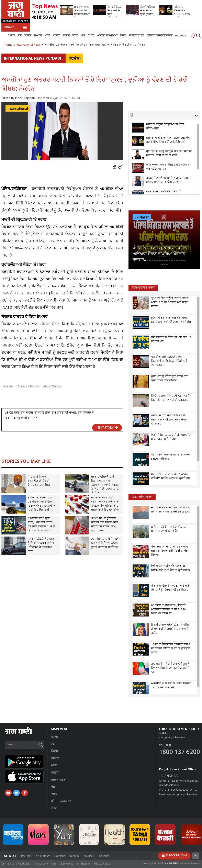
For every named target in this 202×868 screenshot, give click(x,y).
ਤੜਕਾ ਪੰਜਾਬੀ (71, 36)
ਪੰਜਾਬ (12, 36)
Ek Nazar (142, 217)
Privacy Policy (102, 864)
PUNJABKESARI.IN (171, 864)
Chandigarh (43, 856)
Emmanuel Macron (28, 386)
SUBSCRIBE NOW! (174, 856)
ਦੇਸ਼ (20, 36)
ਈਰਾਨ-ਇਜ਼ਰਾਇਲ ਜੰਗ (160, 36)
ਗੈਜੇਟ (123, 36)
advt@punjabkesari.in (172, 738)
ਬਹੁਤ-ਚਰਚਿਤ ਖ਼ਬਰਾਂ (143, 288)
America (8, 386)
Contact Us (8, 864)
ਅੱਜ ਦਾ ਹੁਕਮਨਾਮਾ (107, 36)
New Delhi (26, 856)
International (18, 109)
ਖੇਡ (83, 36)
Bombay (74, 856)
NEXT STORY (107, 428)
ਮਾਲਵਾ (57, 36)
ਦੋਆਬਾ (38, 36)
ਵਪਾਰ (91, 36)
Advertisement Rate (44, 864)
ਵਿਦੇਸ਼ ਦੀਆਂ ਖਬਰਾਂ (142, 497)
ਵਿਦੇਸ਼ (28, 36)
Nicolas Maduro (52, 386)
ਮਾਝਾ (47, 36)
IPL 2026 (181, 36)
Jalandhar (103, 856)
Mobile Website (69, 864)
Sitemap (86, 864)
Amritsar (88, 856)
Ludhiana (60, 856)
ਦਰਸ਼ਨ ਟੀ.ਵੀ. (137, 36)
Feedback (24, 864)
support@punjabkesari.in (182, 795)
